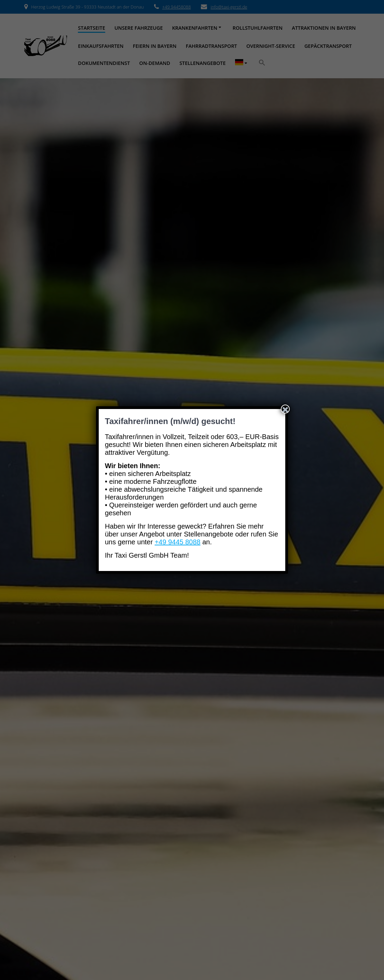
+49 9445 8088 (178, 542)
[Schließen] (285, 409)
